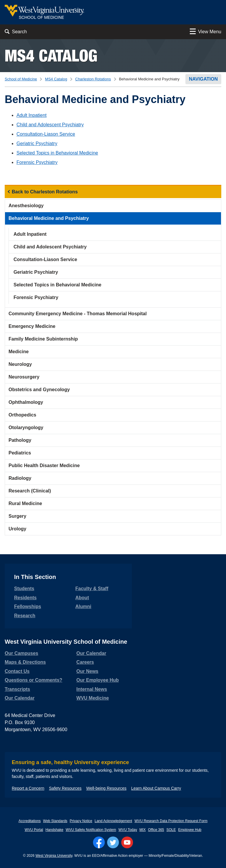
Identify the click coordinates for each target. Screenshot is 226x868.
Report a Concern (28, 788)
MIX (143, 830)
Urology (17, 529)
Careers (85, 662)
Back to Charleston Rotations (45, 192)
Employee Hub (190, 830)
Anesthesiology (26, 206)
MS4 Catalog (51, 55)
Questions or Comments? (34, 680)
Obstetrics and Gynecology (39, 390)
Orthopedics (22, 415)
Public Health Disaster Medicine (44, 465)
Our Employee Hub (98, 680)
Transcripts (17, 689)
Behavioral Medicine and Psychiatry (49, 218)
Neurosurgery (24, 377)
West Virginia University (54, 856)
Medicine (19, 352)
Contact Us (17, 671)
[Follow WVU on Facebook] (99, 842)
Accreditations (30, 821)
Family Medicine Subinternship (43, 339)
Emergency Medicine (32, 326)
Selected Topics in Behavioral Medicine (57, 153)
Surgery (17, 516)
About (82, 598)
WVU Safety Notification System (91, 830)
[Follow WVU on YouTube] (127, 842)
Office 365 (156, 830)
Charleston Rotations (93, 79)
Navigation (203, 79)
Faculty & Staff (92, 589)
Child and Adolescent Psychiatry (50, 125)
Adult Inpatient (31, 115)
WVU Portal (34, 830)
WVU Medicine (93, 698)
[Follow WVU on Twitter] (113, 842)
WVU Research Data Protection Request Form (171, 821)
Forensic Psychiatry (37, 162)
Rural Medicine (25, 503)
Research (25, 616)
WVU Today (128, 830)
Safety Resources (65, 788)
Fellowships (28, 606)
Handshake (54, 830)
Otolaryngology (26, 428)
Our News (88, 671)
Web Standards (55, 821)
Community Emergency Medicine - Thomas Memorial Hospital (78, 314)
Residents (25, 598)
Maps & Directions (25, 662)
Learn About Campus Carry (156, 788)
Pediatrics (20, 453)
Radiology (20, 478)
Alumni (83, 606)
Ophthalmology (26, 402)
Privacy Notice (81, 821)
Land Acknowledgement (113, 821)
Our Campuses (21, 653)
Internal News (92, 689)
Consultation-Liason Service (46, 134)
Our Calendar (20, 698)
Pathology (20, 440)
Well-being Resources (106, 788)
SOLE (171, 830)
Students (24, 589)
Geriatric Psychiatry (37, 143)
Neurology (20, 364)
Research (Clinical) (30, 491)
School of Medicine (21, 79)
